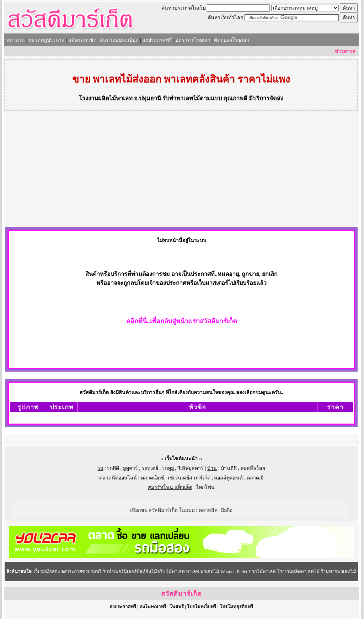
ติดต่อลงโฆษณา (232, 40)
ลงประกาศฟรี (157, 40)
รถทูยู (168, 468)
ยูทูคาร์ (130, 468)
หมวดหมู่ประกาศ (46, 40)
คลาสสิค (208, 510)
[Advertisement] (181, 172)
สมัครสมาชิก (82, 40)
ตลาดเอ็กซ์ (152, 478)
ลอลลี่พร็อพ (253, 468)
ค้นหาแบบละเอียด (119, 40)
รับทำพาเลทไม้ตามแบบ (192, 98)
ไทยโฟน (205, 487)
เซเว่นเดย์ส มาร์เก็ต (189, 478)
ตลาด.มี (255, 478)
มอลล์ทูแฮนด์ (228, 478)
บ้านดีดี (229, 468)
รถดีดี (113, 468)
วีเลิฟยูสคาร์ (191, 468)
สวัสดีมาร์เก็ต (181, 594)
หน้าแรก (15, 40)
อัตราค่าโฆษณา (193, 40)
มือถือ (227, 510)
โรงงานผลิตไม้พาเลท (106, 98)
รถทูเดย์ (150, 468)
